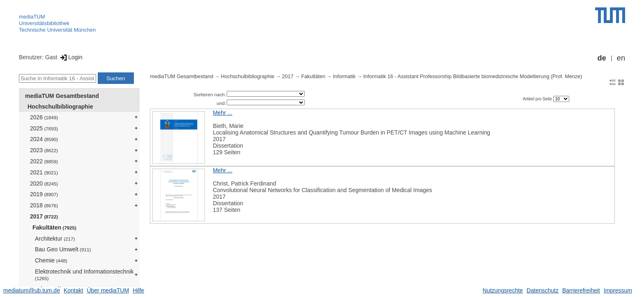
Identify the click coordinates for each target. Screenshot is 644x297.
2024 (44, 139)
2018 (44, 205)
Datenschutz (543, 290)
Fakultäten (54, 227)
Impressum (618, 290)
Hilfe (138, 290)
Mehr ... (222, 113)
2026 (44, 117)
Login (70, 57)
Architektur (55, 239)
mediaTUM (32, 17)
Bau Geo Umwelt (63, 249)
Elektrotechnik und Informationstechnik (84, 275)
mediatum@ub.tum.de (32, 290)
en (621, 58)
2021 (44, 172)
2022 (44, 161)
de (602, 58)
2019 (44, 194)
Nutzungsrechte (503, 290)
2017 (44, 216)
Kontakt (73, 290)
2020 (44, 183)
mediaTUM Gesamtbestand (62, 96)
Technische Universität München (57, 30)
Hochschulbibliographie (60, 107)
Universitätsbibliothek (44, 23)
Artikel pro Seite (538, 99)
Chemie (51, 260)
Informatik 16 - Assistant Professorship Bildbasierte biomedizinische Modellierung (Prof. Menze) (473, 77)
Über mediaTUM (108, 290)
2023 (44, 150)
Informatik (344, 77)
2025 (44, 128)
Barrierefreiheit (581, 290)
